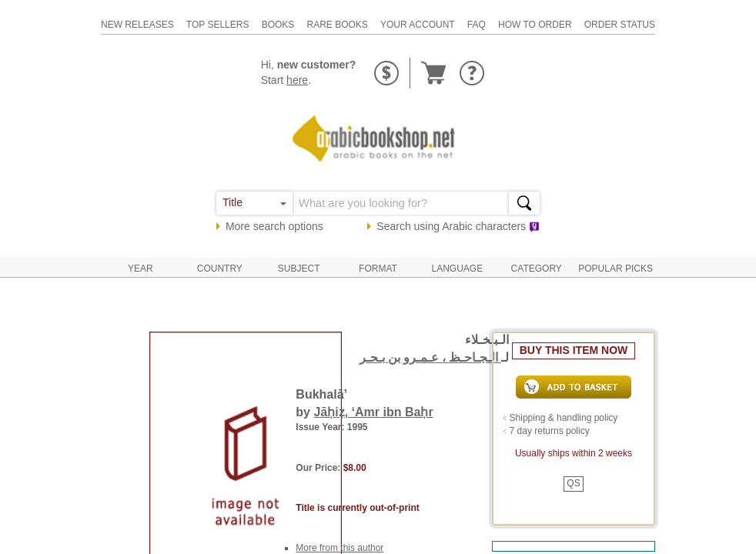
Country (220, 269)
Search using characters (458, 226)
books (278, 25)
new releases (137, 25)
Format (378, 269)
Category (537, 269)
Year (140, 269)
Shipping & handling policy (564, 418)
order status (620, 25)
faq (477, 25)
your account (418, 25)
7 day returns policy (550, 431)
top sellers (218, 25)
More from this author (340, 548)
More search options (274, 226)
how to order (535, 25)
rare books (337, 25)
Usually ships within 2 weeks (574, 453)
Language (458, 269)
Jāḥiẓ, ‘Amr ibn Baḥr (373, 412)
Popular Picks (616, 269)
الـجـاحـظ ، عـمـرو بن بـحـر (430, 357)
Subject (299, 269)
